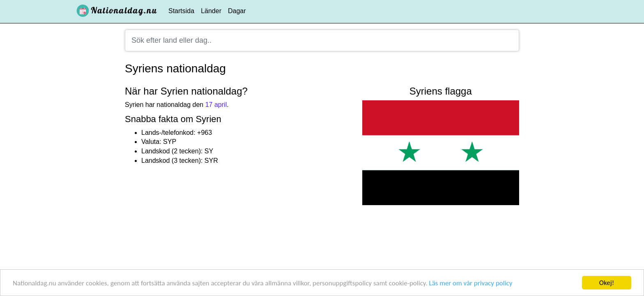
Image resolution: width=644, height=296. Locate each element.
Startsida (181, 11)
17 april (216, 105)
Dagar (237, 11)
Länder (211, 11)
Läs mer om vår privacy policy (471, 283)
